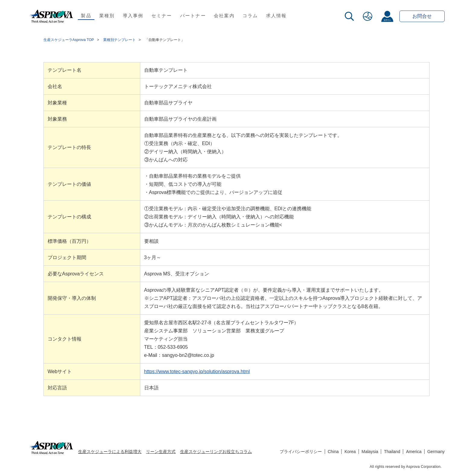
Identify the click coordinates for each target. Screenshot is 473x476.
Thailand (392, 452)
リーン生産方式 (161, 452)
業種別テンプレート (119, 40)
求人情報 (276, 16)
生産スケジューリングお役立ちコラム (216, 452)
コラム (250, 16)
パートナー (193, 16)
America (414, 452)
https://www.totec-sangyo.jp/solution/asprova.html (197, 371)
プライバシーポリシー (301, 452)
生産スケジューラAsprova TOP (69, 40)
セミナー (162, 16)
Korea (350, 452)
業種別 (107, 16)
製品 (86, 16)
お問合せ (422, 16)
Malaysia (370, 452)
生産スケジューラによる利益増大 (110, 452)
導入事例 (133, 16)
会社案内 (224, 16)
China (333, 452)
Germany (436, 452)
